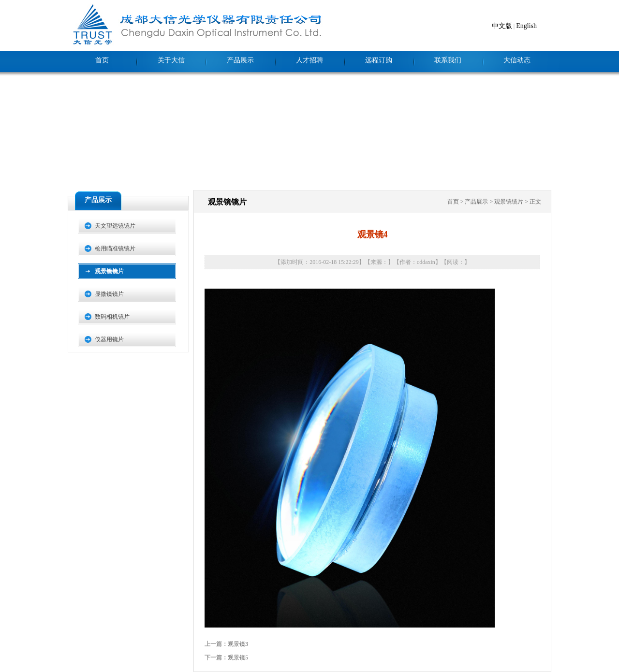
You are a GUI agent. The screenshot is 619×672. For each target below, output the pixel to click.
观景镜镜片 (109, 271)
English (526, 26)
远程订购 (379, 60)
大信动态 (517, 60)
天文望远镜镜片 (115, 226)
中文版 (502, 26)
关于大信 (171, 60)
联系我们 (448, 60)
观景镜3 (238, 644)
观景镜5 (238, 657)
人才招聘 (309, 60)
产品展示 (240, 60)
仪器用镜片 (109, 339)
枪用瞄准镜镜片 (115, 248)
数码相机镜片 (112, 317)
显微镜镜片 (109, 294)
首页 (102, 60)
